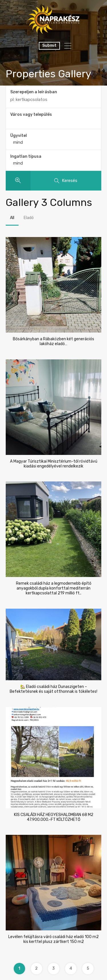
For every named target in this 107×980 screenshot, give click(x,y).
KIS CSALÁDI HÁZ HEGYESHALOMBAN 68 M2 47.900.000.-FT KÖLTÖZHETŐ (54, 817)
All (12, 218)
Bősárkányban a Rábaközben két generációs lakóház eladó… (53, 342)
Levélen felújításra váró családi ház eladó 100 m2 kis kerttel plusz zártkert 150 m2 (53, 939)
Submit (49, 45)
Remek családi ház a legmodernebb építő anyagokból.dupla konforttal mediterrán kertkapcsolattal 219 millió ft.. (54, 588)
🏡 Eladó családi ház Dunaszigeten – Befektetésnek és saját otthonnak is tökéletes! (53, 689)
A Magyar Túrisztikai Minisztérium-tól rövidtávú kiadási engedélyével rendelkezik (54, 464)
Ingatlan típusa (26, 156)
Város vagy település (31, 115)
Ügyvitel (19, 136)
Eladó (29, 218)
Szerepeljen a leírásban (34, 92)
